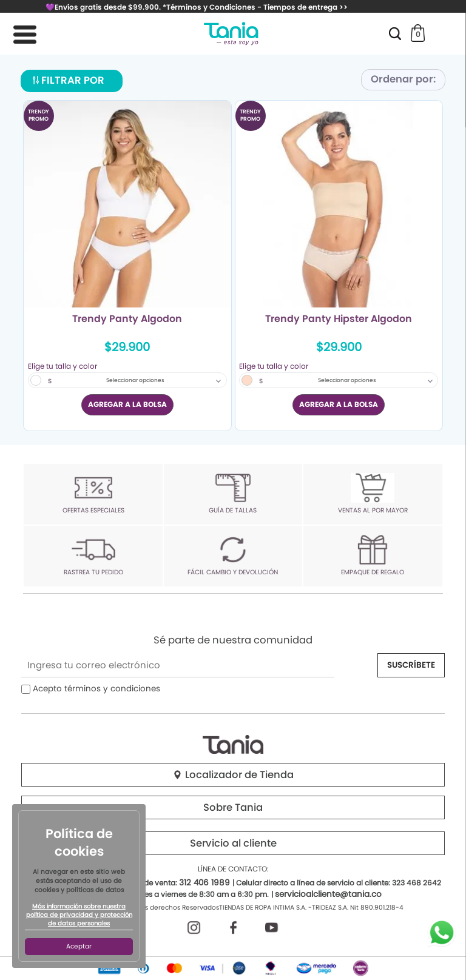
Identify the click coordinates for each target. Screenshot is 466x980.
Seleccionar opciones (135, 380)
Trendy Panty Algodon (127, 320)
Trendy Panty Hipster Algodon (339, 320)
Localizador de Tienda (233, 775)
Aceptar (79, 946)
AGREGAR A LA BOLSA (127, 404)
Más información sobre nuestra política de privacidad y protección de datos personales (79, 915)
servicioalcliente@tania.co (328, 894)
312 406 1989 (204, 883)
